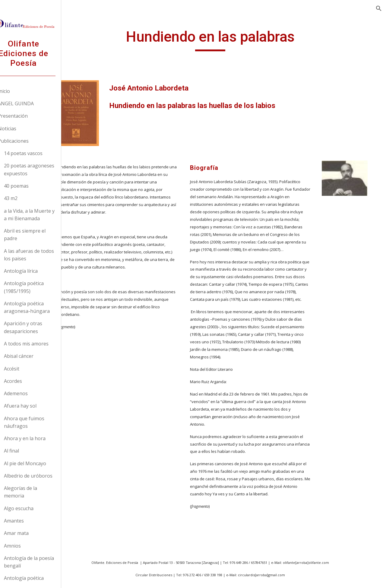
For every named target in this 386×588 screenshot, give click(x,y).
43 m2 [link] (25, 198)
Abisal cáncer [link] (33, 356)
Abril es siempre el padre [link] (39, 235)
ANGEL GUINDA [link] (30, 103)
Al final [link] (26, 451)
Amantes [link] (28, 521)
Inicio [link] (18, 91)
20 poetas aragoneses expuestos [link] (43, 169)
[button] (379, 8)
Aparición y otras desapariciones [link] (37, 327)
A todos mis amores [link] (40, 344)
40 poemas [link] (30, 186)
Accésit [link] (26, 369)
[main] (231, 40)
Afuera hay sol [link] (34, 406)
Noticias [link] (21, 129)
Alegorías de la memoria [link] (35, 492)
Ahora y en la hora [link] (39, 438)
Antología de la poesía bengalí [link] (43, 562)
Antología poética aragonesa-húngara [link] (41, 307)
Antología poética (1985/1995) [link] (38, 287)
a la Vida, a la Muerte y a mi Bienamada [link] (43, 215)
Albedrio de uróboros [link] (42, 476)
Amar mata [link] (30, 533)
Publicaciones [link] (27, 141)
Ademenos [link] (30, 393)
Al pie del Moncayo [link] (39, 463)
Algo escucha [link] (33, 508)
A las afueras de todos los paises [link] (43, 255)
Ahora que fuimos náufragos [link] (38, 422)
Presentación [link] (27, 116)
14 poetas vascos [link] (37, 153)
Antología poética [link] (38, 578)
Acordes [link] (27, 381)
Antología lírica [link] (35, 271)
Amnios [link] (27, 546)
